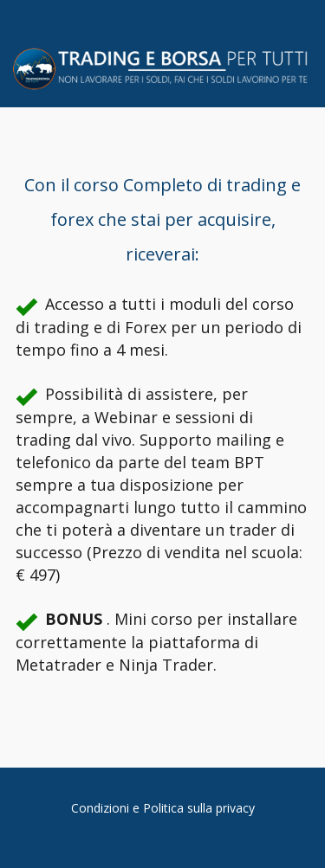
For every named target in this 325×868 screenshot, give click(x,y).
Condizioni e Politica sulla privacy (163, 808)
